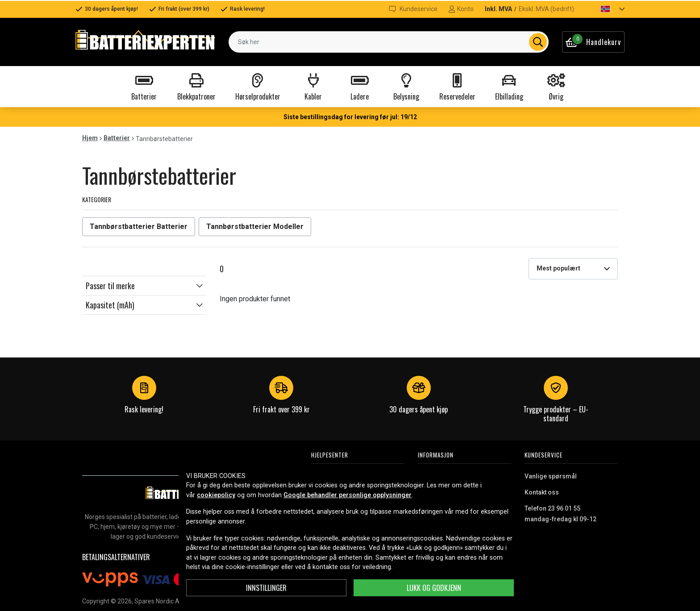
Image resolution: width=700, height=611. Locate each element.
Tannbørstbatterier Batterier (139, 227)
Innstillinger (266, 588)
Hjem (90, 138)
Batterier (117, 138)
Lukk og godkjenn (434, 588)
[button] (605, 9)
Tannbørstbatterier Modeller (255, 227)
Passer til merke (110, 286)
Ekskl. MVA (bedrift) (546, 9)
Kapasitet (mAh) (110, 305)
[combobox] (389, 42)
